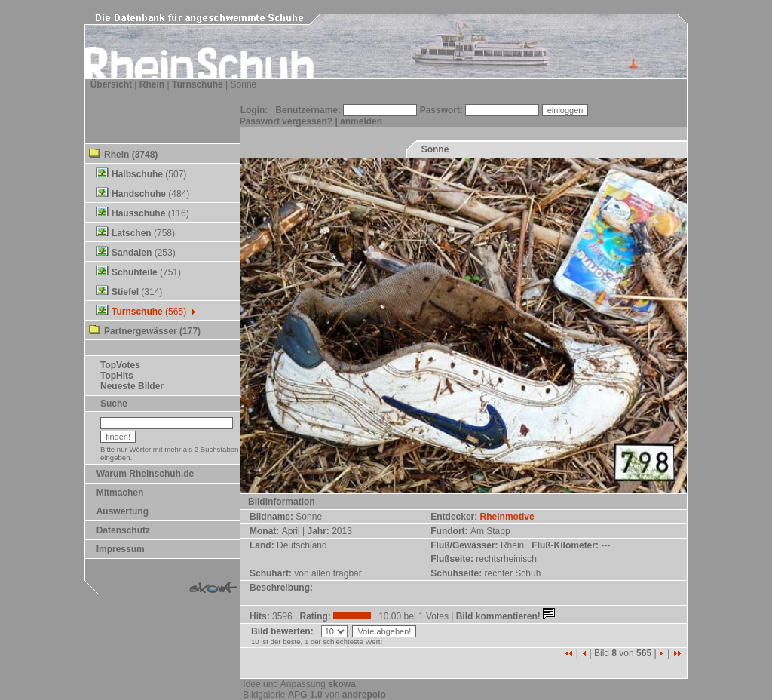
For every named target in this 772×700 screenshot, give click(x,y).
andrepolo (364, 695)
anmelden (361, 121)
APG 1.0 (305, 695)
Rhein (152, 84)
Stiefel (125, 292)
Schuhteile (135, 272)
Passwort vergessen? (286, 121)
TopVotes (120, 365)
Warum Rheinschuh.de (146, 474)
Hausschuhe (138, 213)
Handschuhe (139, 194)
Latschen (132, 233)
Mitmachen (120, 493)
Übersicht (111, 84)
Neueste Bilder (132, 386)
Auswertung (123, 511)
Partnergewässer (141, 331)
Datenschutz (123, 530)
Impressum (121, 549)
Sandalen (132, 253)
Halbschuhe (137, 174)
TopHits (117, 376)
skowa (342, 684)
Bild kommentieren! (507, 616)
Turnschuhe (198, 84)
